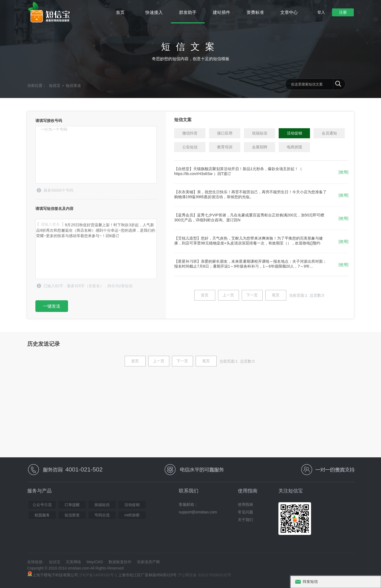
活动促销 (132, 505)
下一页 (252, 295)
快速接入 (154, 12)
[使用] (343, 172)
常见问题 (245, 512)
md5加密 (132, 515)
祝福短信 (102, 505)
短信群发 (72, 515)
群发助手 (188, 12)
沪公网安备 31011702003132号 (205, 575)
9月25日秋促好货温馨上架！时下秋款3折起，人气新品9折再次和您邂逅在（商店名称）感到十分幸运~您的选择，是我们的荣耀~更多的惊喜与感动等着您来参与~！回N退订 (96, 249)
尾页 (276, 295)
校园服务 (42, 515)
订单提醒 (72, 505)
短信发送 (73, 85)
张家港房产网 (148, 562)
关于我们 (245, 520)
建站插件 (222, 12)
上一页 (228, 295)
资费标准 (255, 12)
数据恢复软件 (120, 562)
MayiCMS (95, 562)
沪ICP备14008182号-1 (98, 575)
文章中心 (289, 12)
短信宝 (55, 85)
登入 (321, 12)
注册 (343, 12)
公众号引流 (42, 505)
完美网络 (73, 562)
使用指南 (245, 504)
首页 (120, 12)
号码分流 (102, 515)
